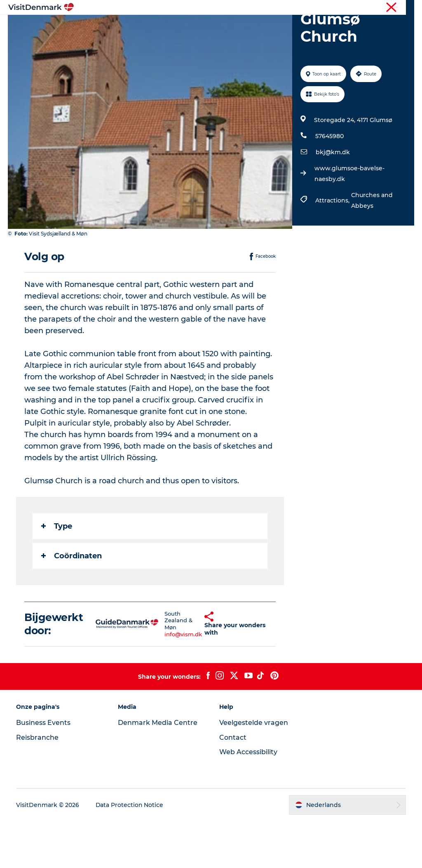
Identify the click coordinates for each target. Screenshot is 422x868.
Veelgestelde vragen (254, 769)
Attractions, (333, 247)
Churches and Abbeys (372, 247)
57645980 (329, 183)
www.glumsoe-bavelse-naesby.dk (349, 221)
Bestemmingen (174, 27)
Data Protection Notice (130, 852)
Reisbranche (380, 8)
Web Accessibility (248, 799)
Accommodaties (288, 27)
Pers (408, 8)
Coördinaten (72, 602)
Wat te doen (230, 27)
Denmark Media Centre (158, 769)
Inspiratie (123, 27)
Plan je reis (211, 35)
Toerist (348, 8)
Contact (233, 784)
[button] (191, 671)
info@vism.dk (169, 681)
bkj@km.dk (333, 199)
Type (57, 573)
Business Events (44, 769)
